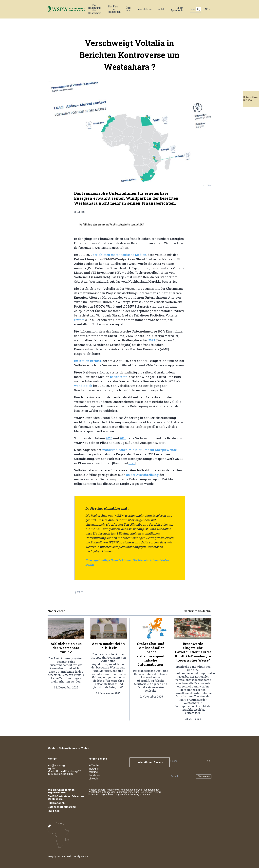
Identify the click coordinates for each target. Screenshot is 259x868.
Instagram (94, 769)
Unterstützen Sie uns (251, 99)
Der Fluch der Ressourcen (114, 9)
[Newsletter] (182, 776)
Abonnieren (204, 776)
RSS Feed (54, 811)
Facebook (94, 775)
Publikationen (56, 803)
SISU (59, 856)
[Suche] (194, 9)
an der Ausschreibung (142, 475)
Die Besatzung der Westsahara (94, 9)
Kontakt (161, 9)
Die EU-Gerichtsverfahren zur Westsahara (66, 798)
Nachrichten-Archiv (197, 611)
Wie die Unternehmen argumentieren (61, 791)
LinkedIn (93, 779)
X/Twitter (94, 765)
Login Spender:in (177, 9)
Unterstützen (144, 9)
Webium (85, 856)
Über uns (129, 9)
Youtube (93, 772)
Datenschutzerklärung (62, 807)
